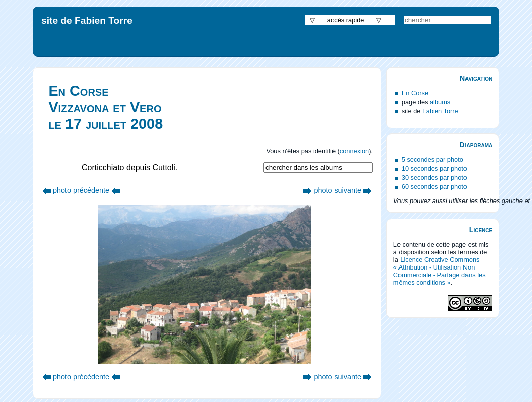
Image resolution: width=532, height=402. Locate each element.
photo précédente (81, 190)
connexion (354, 151)
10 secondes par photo (434, 169)
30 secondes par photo (434, 178)
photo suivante (338, 190)
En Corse (415, 93)
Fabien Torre (440, 111)
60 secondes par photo (434, 187)
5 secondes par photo (433, 159)
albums (440, 102)
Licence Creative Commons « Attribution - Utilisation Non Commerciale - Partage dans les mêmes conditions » (440, 271)
